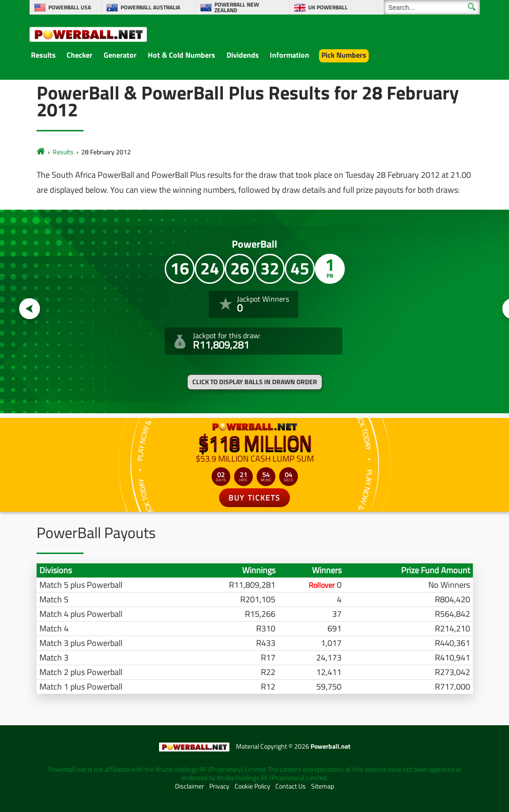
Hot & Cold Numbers (182, 55)
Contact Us (291, 786)
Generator (120, 55)
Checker (80, 55)
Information (289, 55)
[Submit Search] (472, 7)
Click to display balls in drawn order (255, 382)
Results (43, 55)
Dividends (243, 55)
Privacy (219, 786)
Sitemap (323, 786)
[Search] (432, 7)
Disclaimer (190, 786)
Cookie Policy (252, 786)
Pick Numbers (344, 55)
